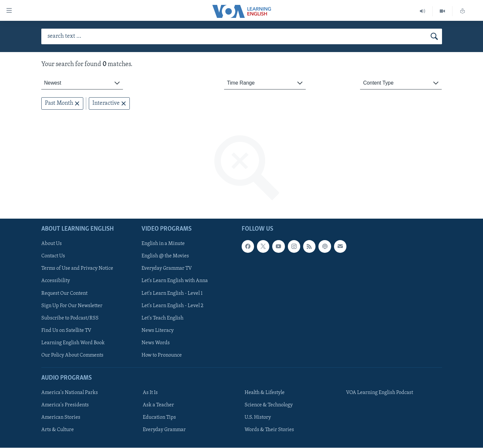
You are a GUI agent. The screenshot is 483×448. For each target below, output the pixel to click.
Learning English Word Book (73, 343)
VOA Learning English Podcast (380, 393)
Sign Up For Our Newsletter (72, 306)
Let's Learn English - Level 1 (172, 293)
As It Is (150, 393)
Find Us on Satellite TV (66, 331)
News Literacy (158, 331)
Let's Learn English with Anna (175, 281)
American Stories (61, 418)
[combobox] (82, 83)
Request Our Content (64, 293)
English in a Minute (163, 244)
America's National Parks (70, 393)
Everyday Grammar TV (167, 269)
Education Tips (159, 418)
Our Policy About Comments (72, 355)
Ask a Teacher (158, 405)
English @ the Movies (165, 256)
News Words (156, 343)
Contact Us (53, 256)
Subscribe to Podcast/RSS (70, 318)
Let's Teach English (162, 318)
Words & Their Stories (269, 430)
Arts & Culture (58, 430)
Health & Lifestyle (265, 393)
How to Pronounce (162, 355)
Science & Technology (269, 405)
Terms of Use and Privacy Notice (77, 269)
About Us (52, 244)
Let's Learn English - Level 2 (172, 306)
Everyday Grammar (164, 430)
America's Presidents (65, 405)
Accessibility (56, 281)
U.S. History (258, 418)
